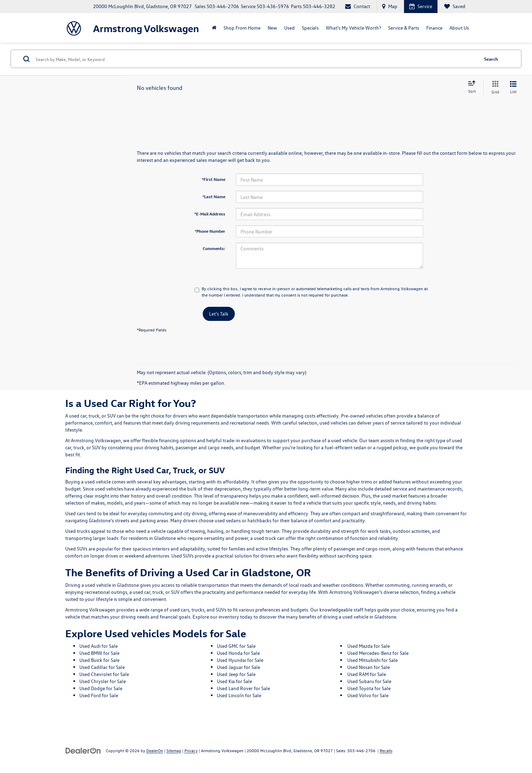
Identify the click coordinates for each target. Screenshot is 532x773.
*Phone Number (210, 231)
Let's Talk (219, 314)
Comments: (214, 248)
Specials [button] (310, 28)
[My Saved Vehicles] (455, 7)
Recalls (386, 750)
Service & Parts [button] (404, 28)
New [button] (272, 28)
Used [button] (289, 28)
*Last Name (214, 196)
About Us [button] (459, 28)
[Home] (214, 28)
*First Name (213, 179)
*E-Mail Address (210, 214)
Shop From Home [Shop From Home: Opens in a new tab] (242, 28)
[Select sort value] (474, 87)
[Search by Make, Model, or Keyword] (256, 59)
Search (491, 59)
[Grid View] (494, 88)
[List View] (513, 88)
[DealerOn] (83, 750)
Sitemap (174, 750)
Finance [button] (434, 28)
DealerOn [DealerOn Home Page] (155, 750)
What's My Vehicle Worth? (353, 28)
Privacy (191, 750)
